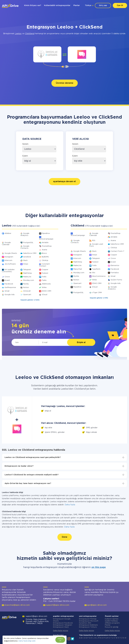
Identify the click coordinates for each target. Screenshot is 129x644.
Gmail (7, 291)
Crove (7, 277)
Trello (44, 277)
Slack (25, 260)
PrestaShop (47, 246)
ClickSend (30, 34)
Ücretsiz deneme (65, 83)
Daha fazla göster (61, 631)
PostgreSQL (28, 243)
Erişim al (81, 342)
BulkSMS (45, 257)
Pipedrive (46, 233)
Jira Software (10, 264)
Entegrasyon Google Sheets (62, 620)
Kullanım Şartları (112, 619)
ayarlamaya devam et (64, 182)
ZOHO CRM (46, 291)
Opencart (27, 295)
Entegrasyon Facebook (63, 623)
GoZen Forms (116, 280)
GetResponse (10, 288)
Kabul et (60, 640)
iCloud (44, 295)
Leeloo (18, 34)
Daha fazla (70, 505)
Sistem (25, 144)
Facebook (9, 284)
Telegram (27, 270)
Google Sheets (11, 253)
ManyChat (78, 269)
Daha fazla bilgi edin (27, 641)
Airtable (45, 243)
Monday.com (29, 280)
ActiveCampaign (46, 239)
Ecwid (7, 280)
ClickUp (45, 260)
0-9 (125, 638)
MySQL (26, 284)
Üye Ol (120, 5)
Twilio (44, 280)
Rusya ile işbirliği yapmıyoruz (112, 628)
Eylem (25, 156)
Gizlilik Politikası (111, 621)
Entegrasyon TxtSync (88, 627)
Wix (94, 273)
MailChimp (27, 273)
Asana (44, 250)
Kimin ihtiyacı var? (33, 5)
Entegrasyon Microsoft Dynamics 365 (89, 622)
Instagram (9, 257)
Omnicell (27, 291)
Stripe (26, 264)
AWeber (8, 233)
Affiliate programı (112, 623)
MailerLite (27, 277)
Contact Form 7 (117, 251)
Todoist (45, 273)
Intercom (8, 260)
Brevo (44, 253)
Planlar (77, 5)
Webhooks (46, 284)
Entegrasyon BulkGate (88, 625)
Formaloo (115, 273)
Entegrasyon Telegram (63, 625)
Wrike (44, 288)
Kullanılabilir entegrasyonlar (57, 5)
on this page (99, 567)
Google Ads (10, 295)
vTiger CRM (97, 293)
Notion (26, 288)
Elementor (115, 266)
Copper (45, 270)
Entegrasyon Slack (61, 627)
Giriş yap (103, 5)
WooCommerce (99, 276)
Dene (65, 537)
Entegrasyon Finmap (88, 619)
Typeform (96, 269)
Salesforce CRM (30, 253)
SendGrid (27, 257)
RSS (94, 241)
